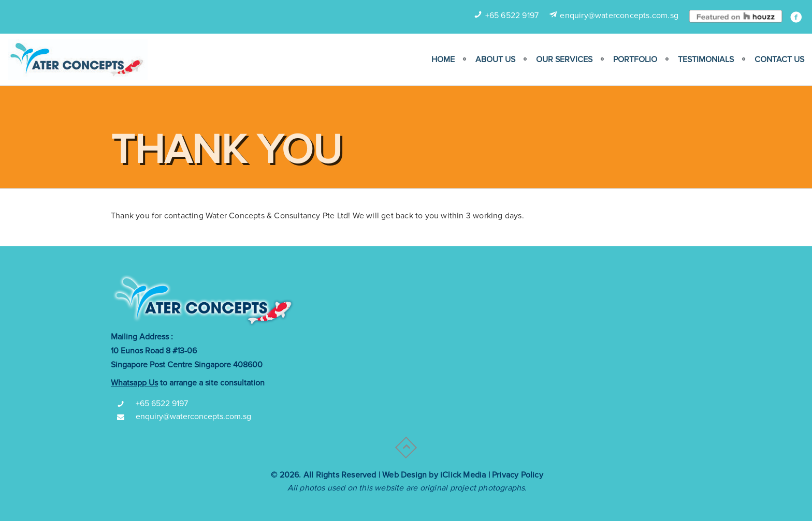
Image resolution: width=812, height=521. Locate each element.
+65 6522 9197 (512, 16)
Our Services (564, 59)
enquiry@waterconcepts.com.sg (619, 16)
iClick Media (463, 475)
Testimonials (706, 59)
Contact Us (779, 59)
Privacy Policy (518, 475)
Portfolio (635, 59)
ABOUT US (495, 59)
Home (443, 59)
